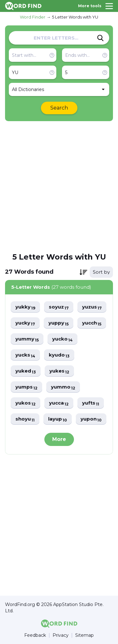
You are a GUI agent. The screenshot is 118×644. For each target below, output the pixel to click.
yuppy (59, 323)
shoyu (25, 419)
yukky (25, 307)
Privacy (61, 635)
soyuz (59, 307)
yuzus (92, 307)
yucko (62, 339)
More (59, 439)
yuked (26, 371)
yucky (25, 323)
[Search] (100, 38)
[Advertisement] (59, 186)
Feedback (35, 635)
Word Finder (33, 17)
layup (58, 419)
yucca (59, 403)
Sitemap (84, 635)
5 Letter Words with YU (75, 17)
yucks (25, 355)
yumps (26, 387)
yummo (63, 387)
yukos (25, 403)
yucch (92, 323)
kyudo (59, 355)
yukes (59, 371)
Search (59, 108)
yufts (91, 403)
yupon (91, 419)
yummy (27, 339)
